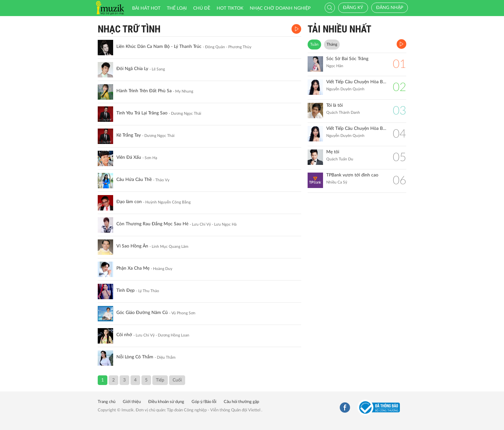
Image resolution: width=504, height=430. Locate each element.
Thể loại (177, 8)
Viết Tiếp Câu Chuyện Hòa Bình (356, 129)
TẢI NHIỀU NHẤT (339, 29)
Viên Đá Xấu (129, 157)
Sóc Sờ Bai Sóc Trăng (347, 59)
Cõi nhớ (124, 335)
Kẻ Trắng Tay (129, 135)
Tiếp (160, 380)
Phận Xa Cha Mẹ (133, 268)
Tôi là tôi (334, 105)
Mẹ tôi (333, 152)
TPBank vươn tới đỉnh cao (352, 175)
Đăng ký (353, 8)
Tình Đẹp (126, 291)
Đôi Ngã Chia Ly (132, 69)
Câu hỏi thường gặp (241, 402)
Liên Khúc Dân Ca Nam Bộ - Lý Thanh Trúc (159, 47)
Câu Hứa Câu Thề (134, 180)
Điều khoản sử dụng (166, 402)
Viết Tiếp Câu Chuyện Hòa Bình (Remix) (356, 82)
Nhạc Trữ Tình (129, 29)
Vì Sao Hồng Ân (132, 246)
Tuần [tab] (314, 44)
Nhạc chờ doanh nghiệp (280, 8)
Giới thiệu (132, 402)
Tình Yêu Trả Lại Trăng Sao (142, 113)
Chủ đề (202, 8)
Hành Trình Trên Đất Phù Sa (144, 91)
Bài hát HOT (146, 8)
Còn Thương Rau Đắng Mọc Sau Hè (152, 224)
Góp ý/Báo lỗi (204, 402)
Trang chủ (107, 402)
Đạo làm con (129, 202)
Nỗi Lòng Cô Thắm (135, 357)
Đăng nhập (390, 8)
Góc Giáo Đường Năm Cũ (142, 313)
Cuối (177, 380)
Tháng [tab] (332, 44)
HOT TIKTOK (230, 8)
